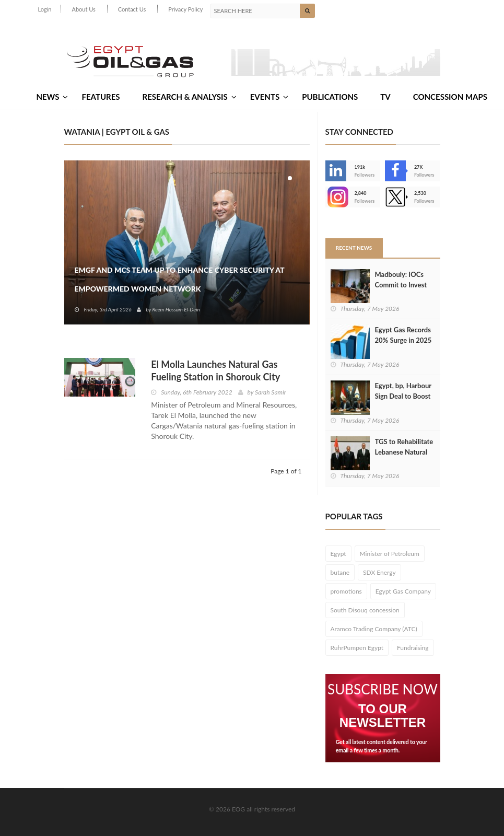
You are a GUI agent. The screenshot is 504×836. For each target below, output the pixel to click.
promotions (346, 591)
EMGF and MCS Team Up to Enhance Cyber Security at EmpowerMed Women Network (180, 279)
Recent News (354, 248)
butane (340, 572)
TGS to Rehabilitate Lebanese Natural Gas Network (404, 452)
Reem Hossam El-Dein (176, 309)
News (52, 97)
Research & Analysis (190, 97)
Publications (330, 97)
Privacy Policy (185, 9)
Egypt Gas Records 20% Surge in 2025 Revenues (403, 340)
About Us (83, 9)
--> (336, 197)
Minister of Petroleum (390, 554)
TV (385, 97)
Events (269, 97)
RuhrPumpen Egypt (357, 648)
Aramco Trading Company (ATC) (374, 629)
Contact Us (132, 9)
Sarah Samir (271, 392)
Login (45, 9)
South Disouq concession (365, 610)
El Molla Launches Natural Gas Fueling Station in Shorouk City (215, 370)
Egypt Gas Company (403, 591)
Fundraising (413, 648)
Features (101, 97)
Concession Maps (450, 97)
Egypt (338, 554)
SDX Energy (379, 572)
